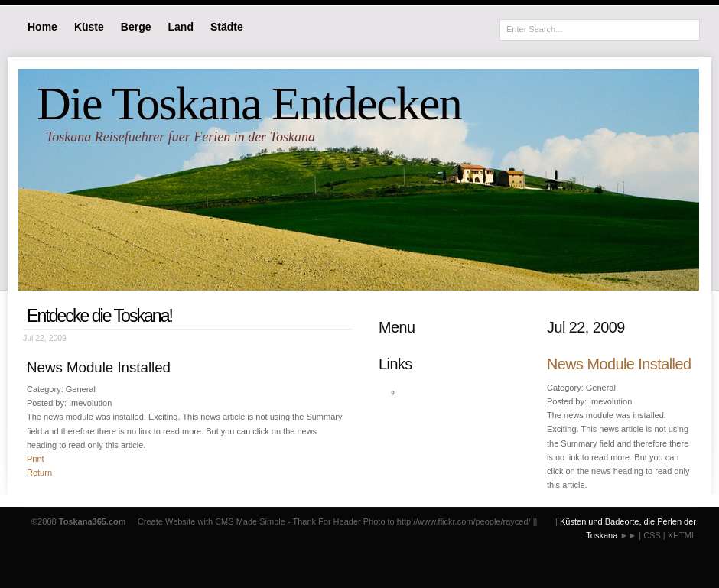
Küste (89, 27)
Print (36, 459)
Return (39, 473)
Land (181, 27)
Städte (227, 27)
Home (42, 27)
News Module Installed (619, 364)
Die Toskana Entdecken (249, 103)
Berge (136, 27)
